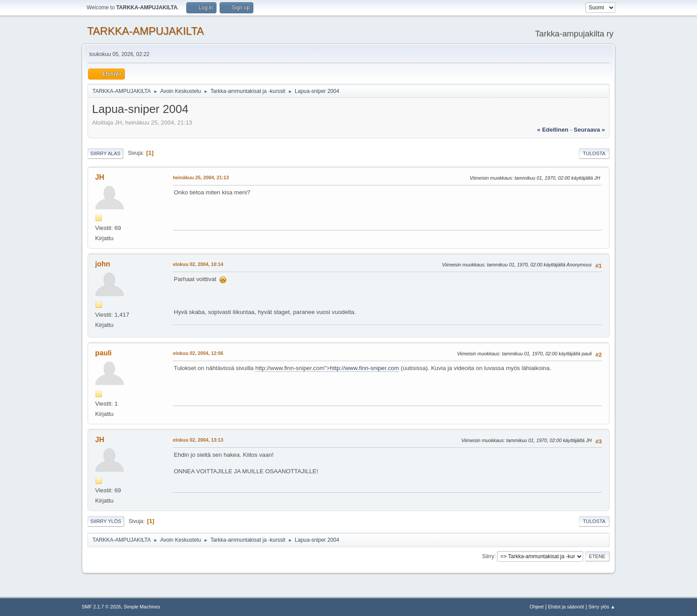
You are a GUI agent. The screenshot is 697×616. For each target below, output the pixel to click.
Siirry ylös (106, 521)
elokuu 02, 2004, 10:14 (198, 264)
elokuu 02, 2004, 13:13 (198, 440)
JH (100, 177)
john (103, 264)
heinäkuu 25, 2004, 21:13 (201, 177)
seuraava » (589, 130)
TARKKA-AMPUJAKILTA (146, 31)
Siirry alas (105, 153)
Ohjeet (537, 607)
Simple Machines (142, 607)
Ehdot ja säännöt (566, 607)
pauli (103, 353)
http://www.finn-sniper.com (365, 368)
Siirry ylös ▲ (602, 607)
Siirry (488, 556)
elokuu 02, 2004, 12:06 (198, 353)
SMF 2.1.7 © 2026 (101, 607)
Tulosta (594, 153)
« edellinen (553, 130)
